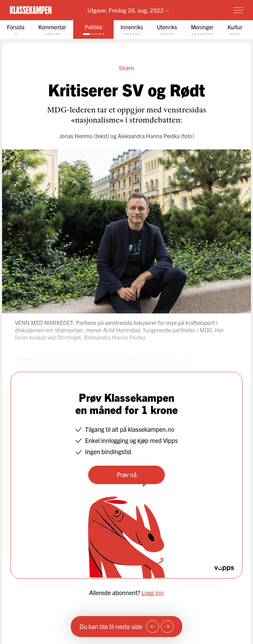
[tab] (16, 29)
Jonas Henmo (76, 136)
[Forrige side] (153, 627)
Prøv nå (127, 475)
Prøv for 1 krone (198, 10)
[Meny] (238, 10)
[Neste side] (167, 627)
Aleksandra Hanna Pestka (149, 136)
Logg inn (153, 593)
